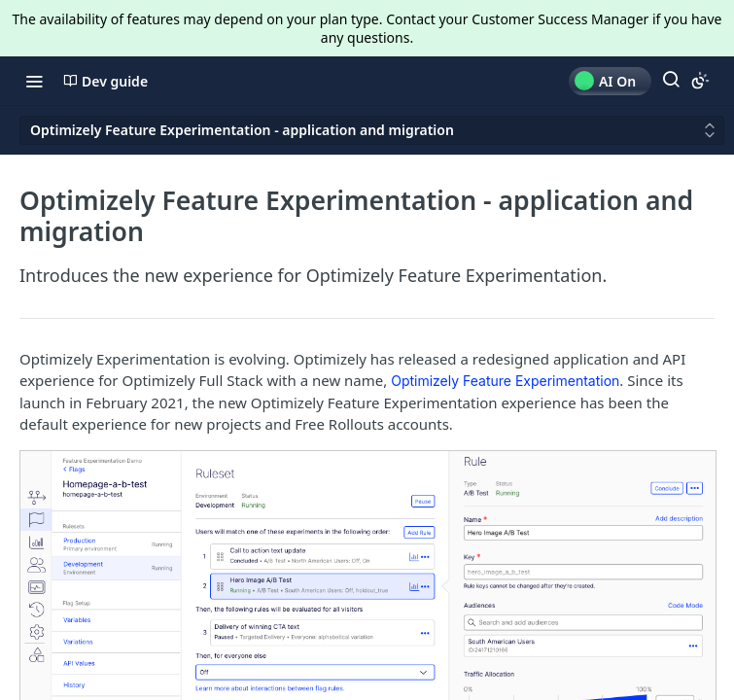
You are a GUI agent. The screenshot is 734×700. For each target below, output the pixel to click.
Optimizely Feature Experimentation (505, 381)
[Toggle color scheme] (700, 81)
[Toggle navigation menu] (34, 81)
